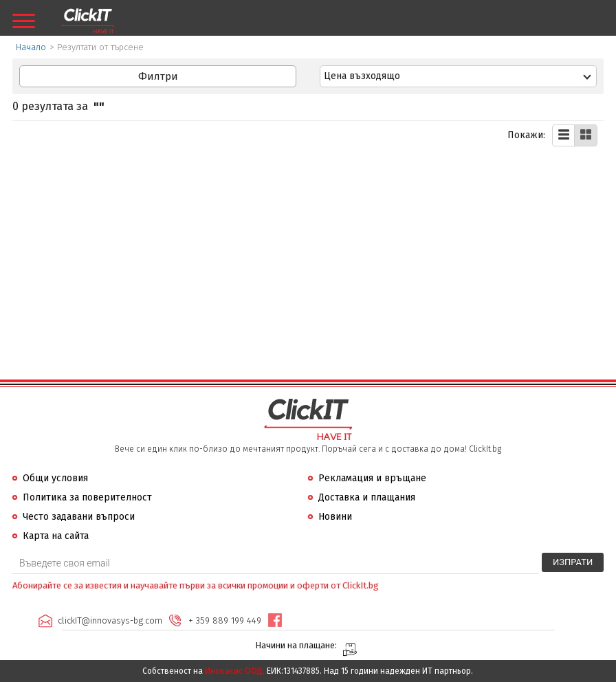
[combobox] (458, 76)
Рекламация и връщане (372, 478)
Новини (335, 517)
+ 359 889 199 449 (225, 620)
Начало (31, 47)
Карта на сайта (56, 536)
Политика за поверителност (87, 497)
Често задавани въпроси (79, 517)
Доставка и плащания (367, 497)
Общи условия (55, 478)
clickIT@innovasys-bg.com (110, 620)
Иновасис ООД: (235, 671)
